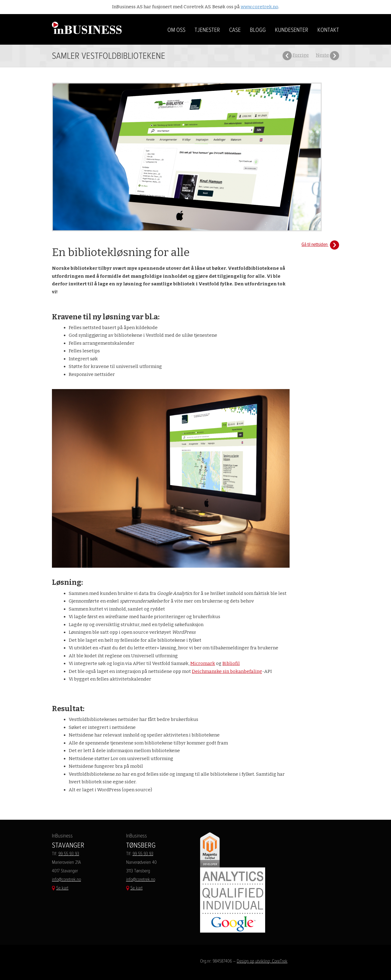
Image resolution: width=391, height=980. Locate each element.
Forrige (301, 55)
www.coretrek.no (259, 7)
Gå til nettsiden (320, 244)
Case (235, 30)
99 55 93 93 (69, 854)
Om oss (176, 30)
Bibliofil (231, 663)
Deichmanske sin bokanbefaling (227, 671)
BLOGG (258, 30)
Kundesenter (292, 30)
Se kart (62, 888)
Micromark (203, 663)
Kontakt (328, 30)
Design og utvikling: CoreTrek (262, 961)
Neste (322, 55)
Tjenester (207, 30)
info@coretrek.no (66, 879)
